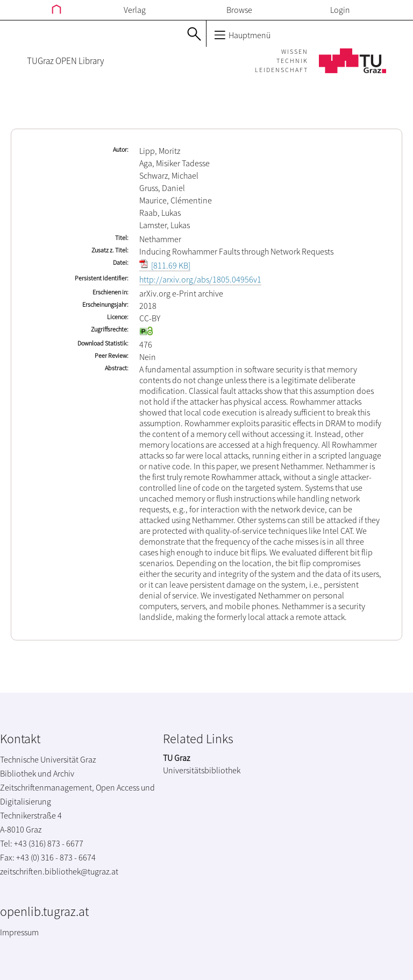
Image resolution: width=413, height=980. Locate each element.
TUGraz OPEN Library (65, 61)
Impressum (19, 932)
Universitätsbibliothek (202, 770)
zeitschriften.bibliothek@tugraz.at (59, 871)
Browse (239, 10)
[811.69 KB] (165, 265)
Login (340, 10)
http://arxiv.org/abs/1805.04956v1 (200, 279)
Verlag (135, 10)
